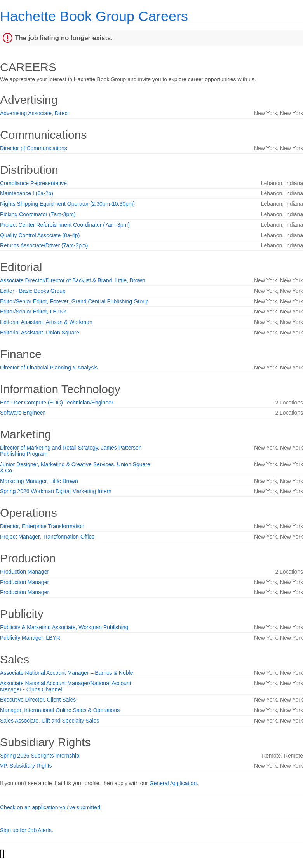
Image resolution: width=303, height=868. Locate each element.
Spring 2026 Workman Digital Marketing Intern (56, 491)
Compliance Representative (33, 183)
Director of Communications (34, 148)
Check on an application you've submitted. (51, 807)
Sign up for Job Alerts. (27, 830)
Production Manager (24, 572)
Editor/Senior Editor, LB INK (34, 311)
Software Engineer (22, 413)
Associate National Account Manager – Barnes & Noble (66, 673)
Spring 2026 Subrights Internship (40, 756)
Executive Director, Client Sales (38, 700)
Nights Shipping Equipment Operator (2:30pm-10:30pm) (67, 204)
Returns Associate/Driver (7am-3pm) (44, 245)
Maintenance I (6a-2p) (27, 193)
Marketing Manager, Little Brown (39, 481)
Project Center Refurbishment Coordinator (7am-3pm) (65, 225)
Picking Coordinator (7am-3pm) (38, 214)
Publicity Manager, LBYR (30, 638)
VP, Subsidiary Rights (26, 766)
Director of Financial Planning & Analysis (49, 367)
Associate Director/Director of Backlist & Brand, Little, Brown (72, 280)
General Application (173, 783)
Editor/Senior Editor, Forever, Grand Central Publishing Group (74, 301)
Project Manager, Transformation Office (47, 537)
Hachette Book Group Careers (94, 16)
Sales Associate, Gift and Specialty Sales (50, 721)
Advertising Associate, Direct (34, 113)
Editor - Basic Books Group (33, 291)
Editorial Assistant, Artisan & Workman (46, 322)
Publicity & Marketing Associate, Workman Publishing (64, 627)
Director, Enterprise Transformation (42, 526)
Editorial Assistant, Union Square (40, 332)
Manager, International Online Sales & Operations (60, 710)
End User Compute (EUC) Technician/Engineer (57, 402)
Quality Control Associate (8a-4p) (40, 235)
